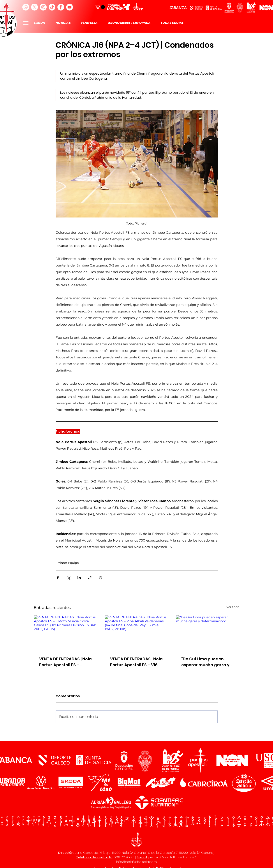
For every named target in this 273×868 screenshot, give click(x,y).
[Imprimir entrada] (101, 578)
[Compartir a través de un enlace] (90, 578)
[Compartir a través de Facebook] (58, 578)
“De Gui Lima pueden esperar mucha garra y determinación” (205, 662)
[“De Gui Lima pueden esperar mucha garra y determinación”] (208, 633)
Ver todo (233, 607)
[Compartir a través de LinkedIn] (79, 578)
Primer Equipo (68, 563)
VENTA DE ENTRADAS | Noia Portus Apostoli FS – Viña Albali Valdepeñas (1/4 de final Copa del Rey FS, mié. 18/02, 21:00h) (136, 662)
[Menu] (26, 23)
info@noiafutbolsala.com (136, 862)
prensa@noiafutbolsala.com (171, 857)
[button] (100, 7)
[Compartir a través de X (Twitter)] (68, 578)
